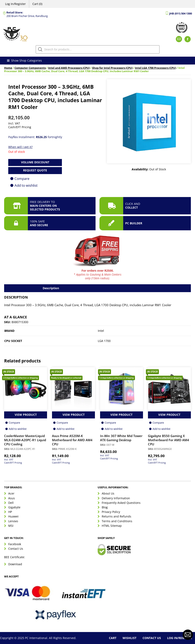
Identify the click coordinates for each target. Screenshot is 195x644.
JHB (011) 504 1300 (181, 14)
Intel (101, 331)
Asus (12, 498)
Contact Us (16, 549)
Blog (105, 507)
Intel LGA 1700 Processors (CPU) (155, 68)
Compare (22, 179)
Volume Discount (35, 162)
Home (8, 68)
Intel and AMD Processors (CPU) (69, 68)
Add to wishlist (26, 185)
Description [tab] (51, 288)
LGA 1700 (104, 341)
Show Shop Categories (24, 61)
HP (10, 512)
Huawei (13, 516)
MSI (11, 526)
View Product (26, 415)
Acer (11, 493)
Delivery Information (116, 498)
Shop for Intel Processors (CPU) (112, 68)
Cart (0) (37, 4)
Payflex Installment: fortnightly (35, 137)
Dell (11, 503)
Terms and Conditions (117, 521)
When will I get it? (20, 147)
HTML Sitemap (112, 526)
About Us (108, 493)
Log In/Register (15, 4)
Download (15, 564)
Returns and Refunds (116, 516)
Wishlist (129, 638)
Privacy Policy (111, 512)
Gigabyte (14, 507)
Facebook (15, 544)
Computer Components (30, 68)
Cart (113, 638)
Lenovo (13, 521)
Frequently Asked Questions (121, 503)
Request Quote (35, 170)
